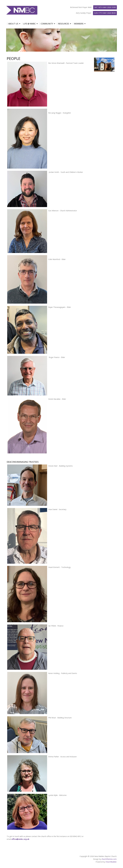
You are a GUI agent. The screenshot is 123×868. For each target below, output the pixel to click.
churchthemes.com (109, 859)
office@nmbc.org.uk (20, 839)
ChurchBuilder (111, 862)
